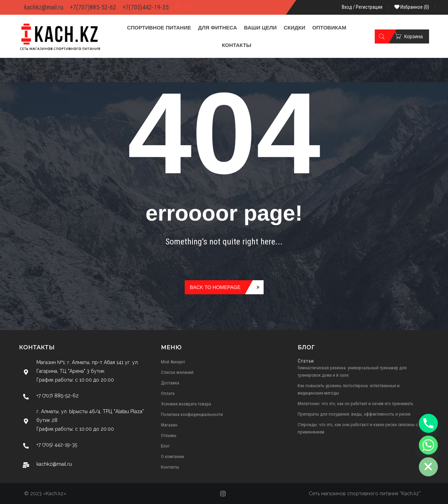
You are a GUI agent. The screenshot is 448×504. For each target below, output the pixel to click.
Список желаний (177, 372)
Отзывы (169, 435)
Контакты (170, 467)
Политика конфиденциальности (192, 414)
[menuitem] (159, 28)
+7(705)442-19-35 (145, 7)
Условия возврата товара (186, 404)
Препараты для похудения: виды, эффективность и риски (354, 414)
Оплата (168, 393)
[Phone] (428, 423)
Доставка (170, 383)
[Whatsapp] (428, 445)
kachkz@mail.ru (44, 7)
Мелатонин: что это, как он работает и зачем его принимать (355, 404)
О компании (172, 456)
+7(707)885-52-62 (93, 7)
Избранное (412, 7)
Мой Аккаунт (173, 362)
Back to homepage (215, 287)
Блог (165, 446)
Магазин (169, 425)
